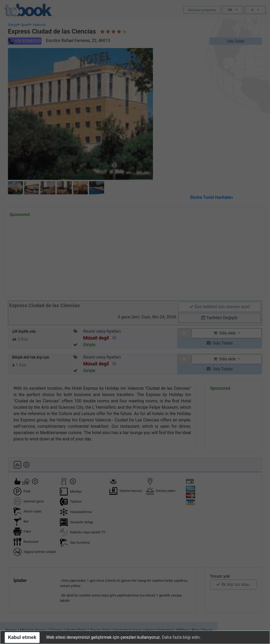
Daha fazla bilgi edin (181, 637)
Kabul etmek (22, 637)
